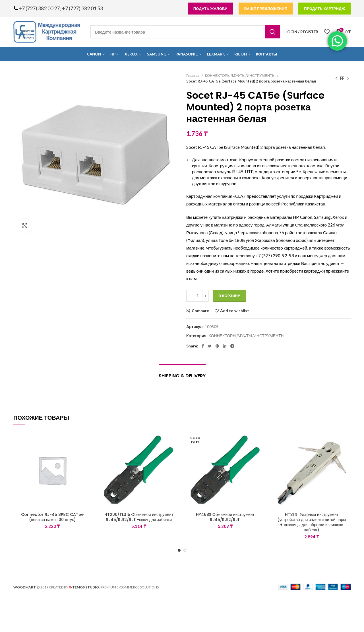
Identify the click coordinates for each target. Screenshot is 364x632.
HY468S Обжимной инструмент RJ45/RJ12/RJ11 (225, 517)
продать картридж (324, 9)
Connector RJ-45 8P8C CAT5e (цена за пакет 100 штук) (52, 517)
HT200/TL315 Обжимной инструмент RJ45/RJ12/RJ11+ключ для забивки (139, 517)
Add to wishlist (235, 311)
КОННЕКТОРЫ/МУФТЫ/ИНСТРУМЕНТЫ (240, 75)
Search (272, 32)
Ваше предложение (266, 9)
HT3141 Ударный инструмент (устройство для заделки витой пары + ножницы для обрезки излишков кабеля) (312, 522)
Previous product (336, 78)
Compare (200, 311)
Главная (193, 75)
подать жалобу (210, 9)
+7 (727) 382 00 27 (39, 8)
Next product (348, 78)
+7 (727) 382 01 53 (82, 8)
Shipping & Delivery (182, 376)
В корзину (229, 296)
